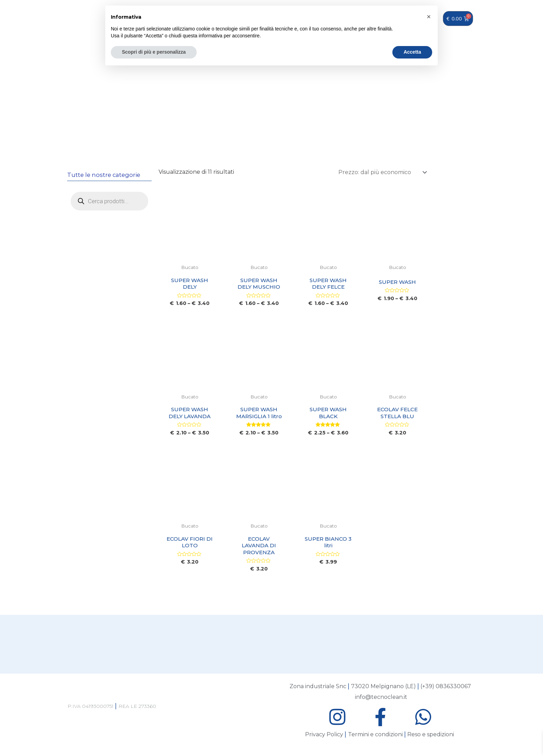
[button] (429, 17)
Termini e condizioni (375, 738)
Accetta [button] (412, 52)
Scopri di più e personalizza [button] (154, 52)
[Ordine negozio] (381, 172)
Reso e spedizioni (431, 738)
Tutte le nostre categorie (105, 175)
